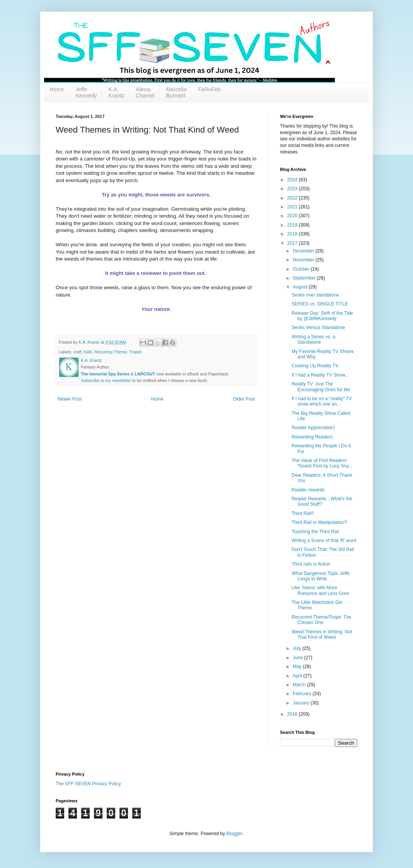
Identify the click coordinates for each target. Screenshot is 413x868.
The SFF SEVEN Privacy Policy (88, 784)
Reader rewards (308, 490)
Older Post (244, 399)
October (302, 269)
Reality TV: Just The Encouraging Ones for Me (321, 387)
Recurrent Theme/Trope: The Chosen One (322, 620)
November (304, 260)
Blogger (234, 834)
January (302, 703)
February (303, 694)
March (300, 685)
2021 (293, 207)
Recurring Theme (110, 352)
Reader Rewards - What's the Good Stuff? (322, 501)
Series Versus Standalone (318, 327)
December (304, 251)
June (298, 658)
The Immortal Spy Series (105, 374)
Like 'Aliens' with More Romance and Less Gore (320, 590)
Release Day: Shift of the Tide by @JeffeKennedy (322, 316)
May (298, 667)
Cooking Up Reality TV (315, 366)
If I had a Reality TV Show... (320, 375)
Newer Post (70, 399)
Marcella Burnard (176, 92)
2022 (293, 198)
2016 (293, 714)
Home (57, 89)
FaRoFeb (209, 89)
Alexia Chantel (145, 92)
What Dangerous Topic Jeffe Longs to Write (321, 576)
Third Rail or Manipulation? (319, 522)
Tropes (135, 352)
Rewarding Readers (312, 437)
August (301, 287)
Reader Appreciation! (313, 428)
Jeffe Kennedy (86, 92)
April (298, 676)
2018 (293, 234)
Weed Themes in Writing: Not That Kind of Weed (322, 634)
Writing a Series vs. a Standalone (313, 339)
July (298, 648)
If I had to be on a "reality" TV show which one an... (322, 401)
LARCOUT (145, 374)
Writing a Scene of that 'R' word (324, 541)
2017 (293, 243)
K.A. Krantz (116, 92)
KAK (88, 352)
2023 (293, 189)
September (305, 278)
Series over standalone (315, 295)
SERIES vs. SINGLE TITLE (320, 304)
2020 (293, 216)
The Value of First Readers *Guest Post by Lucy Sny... (322, 463)
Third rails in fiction (311, 564)
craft (78, 352)
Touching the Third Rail (315, 532)
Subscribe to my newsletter (106, 380)
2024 (293, 180)
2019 (293, 225)
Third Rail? (303, 513)
